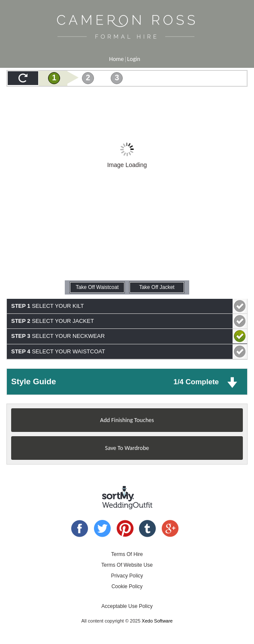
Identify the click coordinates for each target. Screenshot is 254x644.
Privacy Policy (127, 576)
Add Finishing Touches (127, 420)
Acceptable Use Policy (127, 606)
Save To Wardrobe (127, 448)
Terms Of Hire (127, 554)
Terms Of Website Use (127, 565)
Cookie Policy (127, 586)
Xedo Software (157, 621)
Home (116, 59)
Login (133, 59)
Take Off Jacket (157, 287)
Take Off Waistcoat (97, 287)
